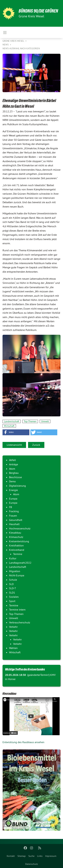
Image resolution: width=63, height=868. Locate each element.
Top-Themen (30, 421)
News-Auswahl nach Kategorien (21, 48)
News (6, 45)
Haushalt (14, 524)
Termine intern (17, 610)
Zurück (36, 445)
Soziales (14, 597)
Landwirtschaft (12, 421)
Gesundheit (16, 520)
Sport (12, 601)
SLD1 (12, 593)
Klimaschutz (16, 537)
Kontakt (11, 856)
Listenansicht (14, 445)
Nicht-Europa (17, 575)
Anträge (14, 464)
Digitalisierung (17, 486)
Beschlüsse (15, 477)
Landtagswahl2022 (20, 563)
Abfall (13, 460)
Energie (13, 490)
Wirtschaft (9, 426)
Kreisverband (17, 550)
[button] (16, 432)
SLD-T (13, 588)
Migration (15, 571)
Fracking (14, 511)
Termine (18, 554)
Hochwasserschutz (20, 528)
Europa (13, 499)
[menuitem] (11, 856)
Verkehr (13, 627)
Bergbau (14, 473)
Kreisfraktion (16, 545)
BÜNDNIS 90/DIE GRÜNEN (38, 11)
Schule (13, 580)
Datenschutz (32, 864)
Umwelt (45, 421)
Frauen (13, 516)
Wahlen (13, 648)
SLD (11, 584)
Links (40, 856)
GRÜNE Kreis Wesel (14, 41)
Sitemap (22, 856)
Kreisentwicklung (19, 541)
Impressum (51, 856)
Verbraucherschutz (20, 622)
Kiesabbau (15, 533)
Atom (12, 469)
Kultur (13, 558)
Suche (31, 856)
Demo (12, 481)
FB (10, 507)
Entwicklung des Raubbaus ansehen (23, 742)
